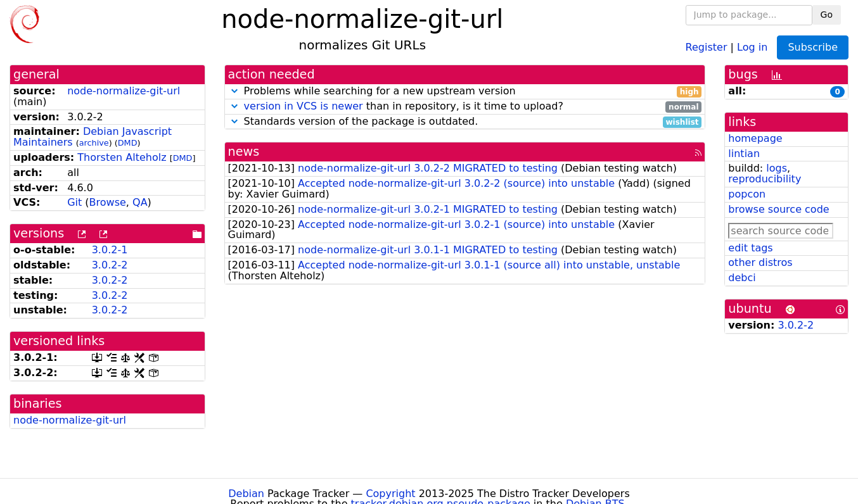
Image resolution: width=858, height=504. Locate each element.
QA (140, 202)
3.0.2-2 (110, 265)
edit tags (750, 248)
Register (707, 47)
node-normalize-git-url (124, 91)
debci (742, 278)
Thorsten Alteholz (122, 157)
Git (74, 202)
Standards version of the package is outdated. (465, 122)
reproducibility (765, 179)
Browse (108, 202)
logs (777, 168)
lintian (744, 154)
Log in (752, 47)
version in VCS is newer (304, 106)
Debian (246, 494)
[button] (234, 91)
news (244, 152)
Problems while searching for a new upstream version (465, 91)
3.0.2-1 (110, 250)
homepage (755, 138)
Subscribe (813, 47)
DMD (128, 143)
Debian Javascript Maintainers (93, 137)
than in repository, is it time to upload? (465, 107)
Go (827, 15)
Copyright (390, 494)
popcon (747, 194)
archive (94, 143)
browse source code (778, 209)
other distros (760, 262)
